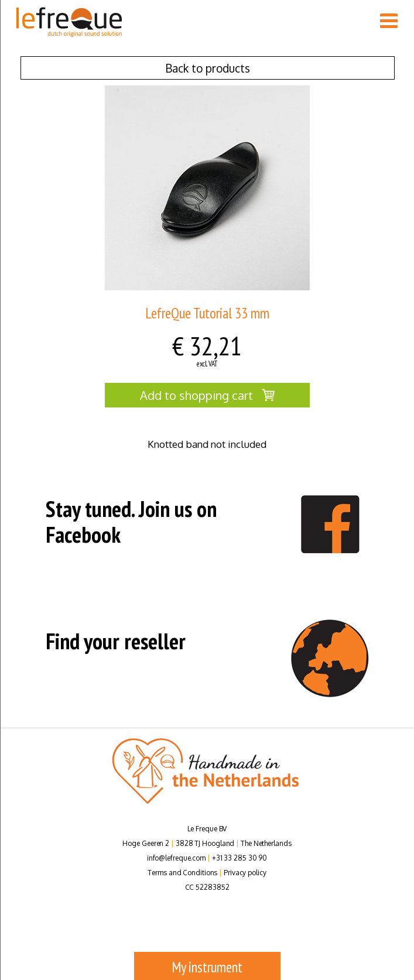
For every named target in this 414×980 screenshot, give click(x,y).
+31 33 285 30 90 (239, 858)
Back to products (208, 68)
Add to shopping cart (207, 395)
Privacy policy (245, 873)
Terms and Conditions (182, 873)
